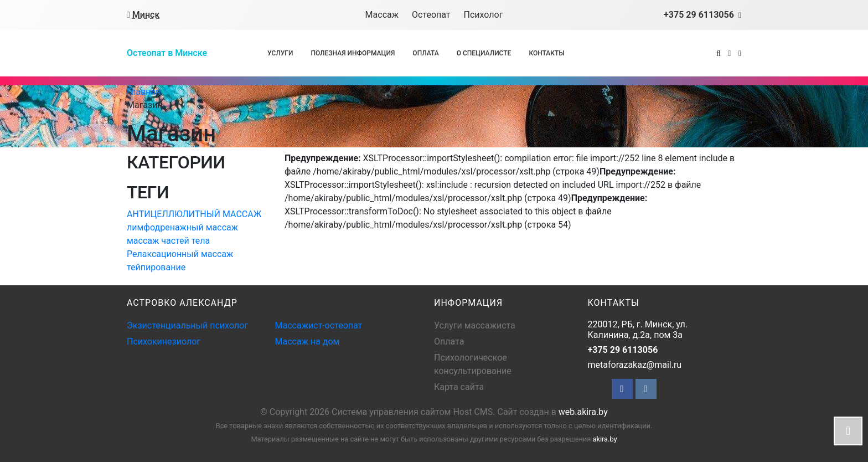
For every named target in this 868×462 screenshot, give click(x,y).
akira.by (604, 439)
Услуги (280, 53)
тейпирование (156, 267)
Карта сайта (459, 387)
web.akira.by (583, 412)
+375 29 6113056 (623, 350)
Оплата (425, 53)
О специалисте (484, 53)
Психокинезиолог (164, 342)
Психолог (484, 15)
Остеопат (431, 15)
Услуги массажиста (475, 325)
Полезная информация (353, 53)
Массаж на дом (308, 342)
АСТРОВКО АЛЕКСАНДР (182, 303)
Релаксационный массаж (180, 254)
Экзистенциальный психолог (187, 325)
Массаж (382, 15)
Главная (144, 92)
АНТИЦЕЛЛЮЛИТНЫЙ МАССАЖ (194, 214)
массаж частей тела (168, 241)
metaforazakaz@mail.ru (635, 365)
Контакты (546, 53)
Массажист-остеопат (319, 325)
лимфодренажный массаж (182, 227)
